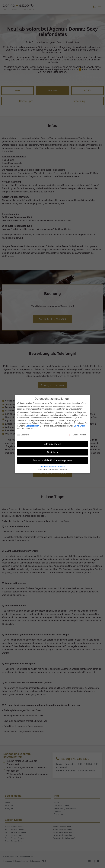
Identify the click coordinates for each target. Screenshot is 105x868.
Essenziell (23, 435)
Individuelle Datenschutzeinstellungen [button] (52, 466)
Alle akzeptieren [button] (52, 444)
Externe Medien (78, 435)
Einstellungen (80, 426)
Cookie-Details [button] (43, 470)
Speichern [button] (52, 452)
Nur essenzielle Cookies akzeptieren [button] (52, 460)
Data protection (32, 426)
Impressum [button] (64, 470)
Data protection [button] (54, 470)
